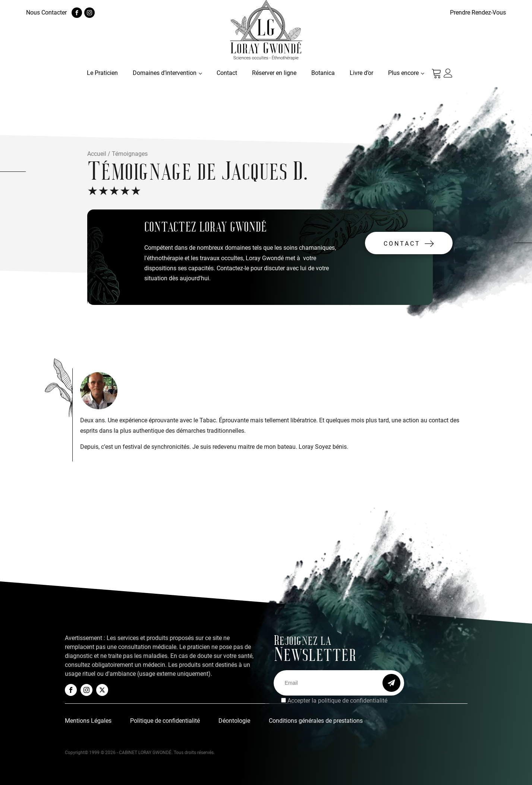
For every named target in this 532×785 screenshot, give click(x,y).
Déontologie (234, 721)
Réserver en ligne (274, 73)
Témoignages (130, 154)
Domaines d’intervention (165, 73)
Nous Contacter (46, 12)
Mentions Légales (88, 721)
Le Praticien (102, 73)
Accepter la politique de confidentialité (337, 701)
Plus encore (403, 73)
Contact (227, 73)
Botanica (323, 73)
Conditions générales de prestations (316, 721)
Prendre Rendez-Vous (478, 12)
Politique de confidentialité (165, 721)
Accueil (97, 154)
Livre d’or (361, 73)
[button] (409, 243)
